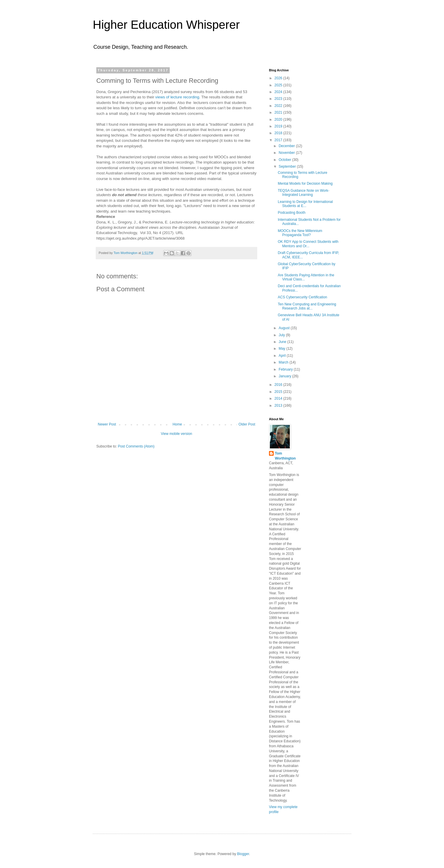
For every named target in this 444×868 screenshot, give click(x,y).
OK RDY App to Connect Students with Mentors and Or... (308, 244)
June (283, 342)
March (284, 362)
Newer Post (107, 424)
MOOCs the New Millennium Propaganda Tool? (300, 233)
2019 (279, 126)
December (287, 146)
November (287, 153)
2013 (279, 406)
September (288, 166)
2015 (279, 392)
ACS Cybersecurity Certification (302, 297)
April (283, 356)
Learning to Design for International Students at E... (305, 204)
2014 (279, 398)
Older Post (247, 424)
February (286, 369)
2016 (279, 385)
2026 (279, 78)
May (282, 349)
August (285, 328)
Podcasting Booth (292, 213)
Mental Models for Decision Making (305, 184)
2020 (279, 120)
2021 (279, 112)
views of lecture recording (177, 97)
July (282, 335)
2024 (279, 92)
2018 (279, 133)
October (285, 160)
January (285, 376)
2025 (279, 85)
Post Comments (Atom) (136, 446)
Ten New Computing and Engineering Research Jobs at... (307, 306)
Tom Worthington (285, 456)
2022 (279, 106)
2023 (279, 99)
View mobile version (177, 434)
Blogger (243, 854)
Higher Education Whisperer (166, 25)
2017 (279, 140)
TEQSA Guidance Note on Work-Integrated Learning (303, 193)
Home (177, 424)
